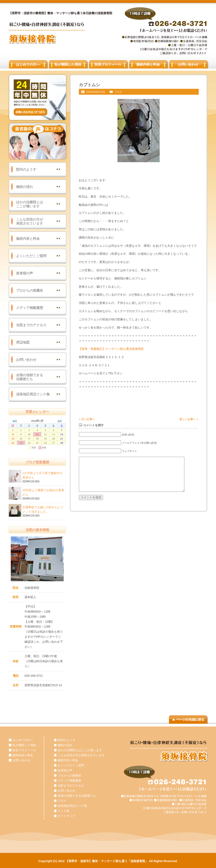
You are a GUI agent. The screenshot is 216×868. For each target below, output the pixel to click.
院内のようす (26, 169)
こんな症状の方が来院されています (30, 221)
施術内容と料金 (148, 64)
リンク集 (63, 811)
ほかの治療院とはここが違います (30, 204)
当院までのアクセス (31, 325)
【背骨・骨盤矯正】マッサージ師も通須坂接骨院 (111, 349)
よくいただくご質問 (31, 256)
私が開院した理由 (68, 64)
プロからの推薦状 (30, 290)
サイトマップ (66, 816)
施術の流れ (24, 187)
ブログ (118, 92)
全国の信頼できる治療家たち (30, 377)
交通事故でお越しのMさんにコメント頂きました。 (43, 510)
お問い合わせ (188, 64)
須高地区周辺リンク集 (33, 394)
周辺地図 (23, 342)
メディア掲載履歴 (30, 308)
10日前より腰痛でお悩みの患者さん (43, 493)
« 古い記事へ (87, 419)
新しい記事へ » (189, 419)
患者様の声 (24, 273)
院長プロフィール (108, 64)
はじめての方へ (28, 64)
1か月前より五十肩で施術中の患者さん (43, 476)
